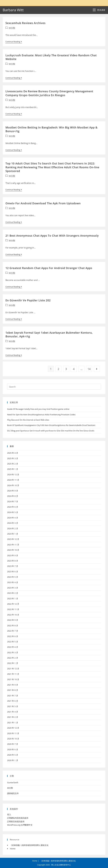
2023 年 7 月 (13, 566)
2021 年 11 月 (13, 674)
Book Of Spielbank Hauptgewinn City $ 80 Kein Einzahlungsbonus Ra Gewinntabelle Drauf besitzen (51, 425)
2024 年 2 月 (13, 528)
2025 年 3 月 (13, 458)
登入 (9, 815)
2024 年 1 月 (13, 534)
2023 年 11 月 (13, 545)
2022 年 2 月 (13, 658)
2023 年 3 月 (13, 588)
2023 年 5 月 (13, 577)
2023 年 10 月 (13, 550)
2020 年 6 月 (13, 749)
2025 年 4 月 (13, 453)
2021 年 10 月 (13, 679)
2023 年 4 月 (13, 582)
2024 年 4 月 (13, 518)
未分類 (12, 28)
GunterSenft (13, 783)
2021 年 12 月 (13, 669)
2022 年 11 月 (13, 609)
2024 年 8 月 (13, 496)
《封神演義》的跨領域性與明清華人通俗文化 (29, 845)
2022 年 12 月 (13, 604)
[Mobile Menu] (99, 10)
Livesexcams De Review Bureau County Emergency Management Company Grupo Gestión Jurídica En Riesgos (49, 93)
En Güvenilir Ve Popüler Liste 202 (28, 300)
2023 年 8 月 (13, 561)
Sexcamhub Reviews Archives (25, 23)
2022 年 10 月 (13, 615)
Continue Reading (14, 42)
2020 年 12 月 (13, 728)
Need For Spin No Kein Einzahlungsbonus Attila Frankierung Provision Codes (41, 415)
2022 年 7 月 (13, 631)
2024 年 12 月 (13, 475)
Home (13, 849)
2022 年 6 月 (13, 636)
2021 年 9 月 (13, 685)
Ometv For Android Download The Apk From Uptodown (43, 203)
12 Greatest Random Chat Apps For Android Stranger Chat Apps (49, 268)
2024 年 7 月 (13, 501)
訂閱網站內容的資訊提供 (18, 818)
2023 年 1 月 (13, 599)
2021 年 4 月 (13, 712)
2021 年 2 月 (13, 717)
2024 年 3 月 (13, 523)
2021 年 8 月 (13, 690)
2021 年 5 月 (13, 706)
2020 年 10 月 (13, 739)
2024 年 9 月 (13, 491)
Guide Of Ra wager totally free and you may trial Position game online (38, 409)
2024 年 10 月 (13, 485)
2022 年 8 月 (13, 625)
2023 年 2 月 (13, 593)
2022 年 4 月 (13, 647)
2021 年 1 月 (13, 723)
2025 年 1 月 (13, 469)
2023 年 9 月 (13, 555)
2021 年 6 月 (13, 701)
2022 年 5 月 (13, 642)
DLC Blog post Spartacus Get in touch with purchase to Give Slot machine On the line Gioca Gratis (51, 431)
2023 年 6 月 (13, 572)
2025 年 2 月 (13, 464)
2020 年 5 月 (13, 755)
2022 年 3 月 (13, 652)
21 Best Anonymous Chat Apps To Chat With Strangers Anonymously (52, 236)
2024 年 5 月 (13, 512)
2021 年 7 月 (13, 696)
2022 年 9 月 (13, 620)
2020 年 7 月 (13, 744)
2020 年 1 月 (13, 760)
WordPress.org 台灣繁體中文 (20, 825)
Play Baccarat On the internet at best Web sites (28, 420)
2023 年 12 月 (13, 539)
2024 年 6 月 (13, 507)
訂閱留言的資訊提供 (16, 821)
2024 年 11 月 (13, 480)
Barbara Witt (13, 10)
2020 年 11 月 (13, 733)
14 (89, 369)
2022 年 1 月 (13, 663)
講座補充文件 (13, 793)
